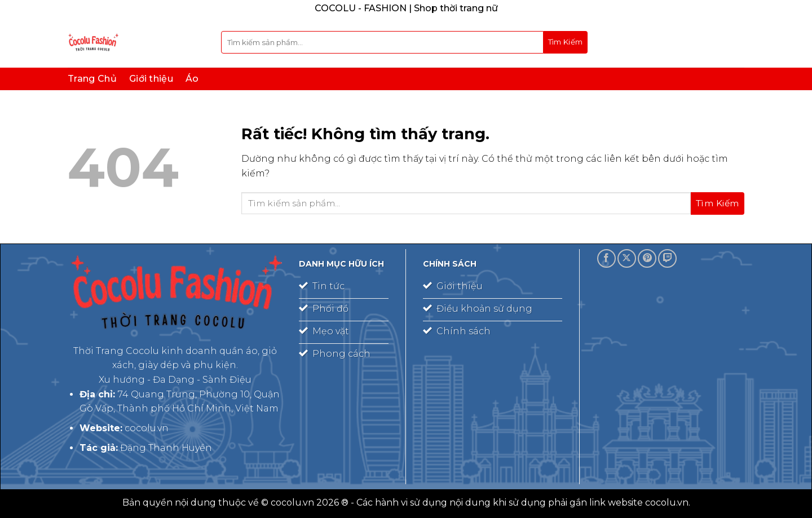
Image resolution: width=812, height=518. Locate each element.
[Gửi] (566, 42)
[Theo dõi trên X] (627, 258)
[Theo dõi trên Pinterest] (647, 258)
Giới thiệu (151, 79)
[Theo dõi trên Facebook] (606, 258)
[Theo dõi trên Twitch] (667, 258)
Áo (192, 79)
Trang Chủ (92, 79)
